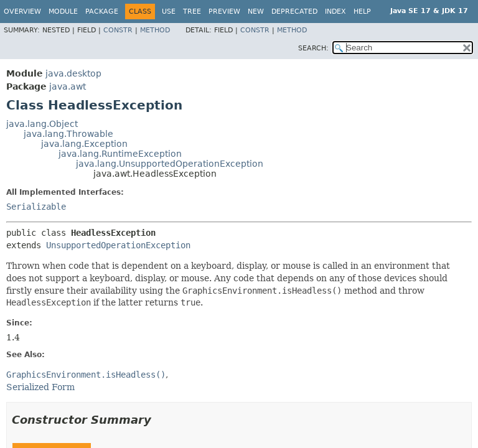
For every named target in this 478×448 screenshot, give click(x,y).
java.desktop (73, 73)
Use (169, 12)
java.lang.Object (42, 124)
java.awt (68, 86)
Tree (192, 12)
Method (155, 30)
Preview (224, 12)
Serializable (36, 207)
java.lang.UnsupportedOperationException (170, 164)
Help (362, 12)
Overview (22, 12)
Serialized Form (40, 387)
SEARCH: (313, 48)
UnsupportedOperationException (118, 245)
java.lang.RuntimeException (120, 154)
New (256, 12)
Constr (118, 30)
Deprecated (294, 12)
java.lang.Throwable (68, 134)
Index (335, 12)
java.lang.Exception (84, 144)
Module (63, 12)
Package (102, 12)
